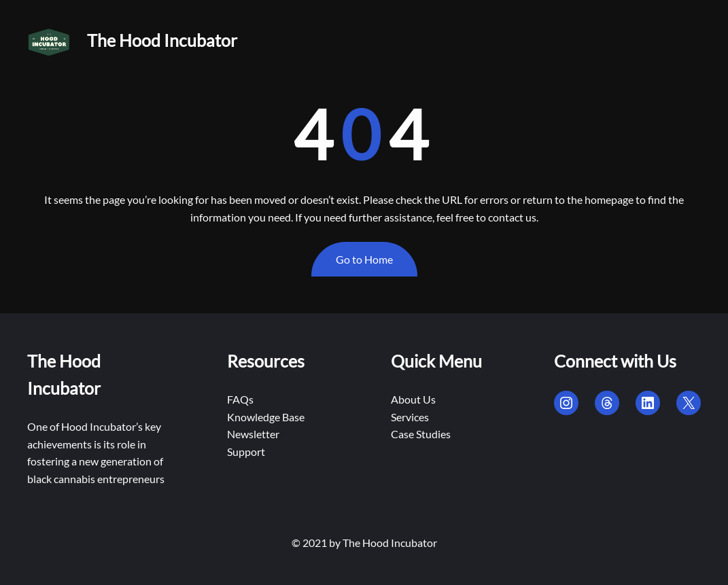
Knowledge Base (266, 417)
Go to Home (364, 259)
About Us (413, 399)
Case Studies (421, 434)
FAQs (240, 399)
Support (246, 451)
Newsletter (253, 434)
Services (410, 417)
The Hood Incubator (162, 40)
